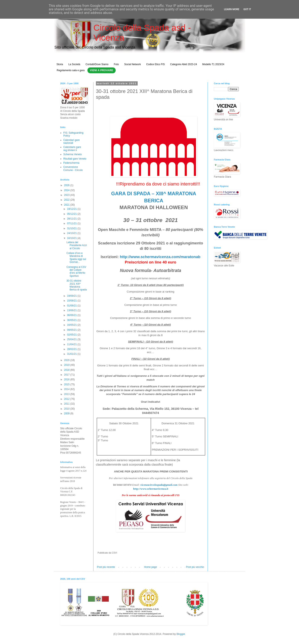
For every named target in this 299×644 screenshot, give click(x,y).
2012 (67, 399)
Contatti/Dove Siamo (97, 64)
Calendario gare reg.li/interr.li (72, 149)
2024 (67, 190)
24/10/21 (72, 233)
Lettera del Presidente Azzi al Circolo (77, 245)
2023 (67, 195)
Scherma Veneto (73, 154)
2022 (67, 200)
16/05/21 (72, 325)
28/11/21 (72, 219)
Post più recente (106, 567)
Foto (116, 64)
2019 (67, 365)
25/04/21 (72, 339)
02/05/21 (72, 335)
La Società (74, 64)
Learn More (232, 9)
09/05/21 (72, 330)
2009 (67, 413)
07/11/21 (72, 223)
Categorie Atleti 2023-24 (184, 64)
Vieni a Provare (102, 70)
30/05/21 (72, 320)
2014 (67, 389)
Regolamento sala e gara (71, 70)
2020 (67, 360)
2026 (67, 185)
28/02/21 (72, 349)
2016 (67, 379)
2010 (67, 409)
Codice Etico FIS (155, 64)
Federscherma (71, 163)
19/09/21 (72, 296)
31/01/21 (72, 354)
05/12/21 (72, 214)
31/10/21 (72, 228)
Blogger (181, 634)
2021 (67, 205)
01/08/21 (72, 306)
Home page (151, 567)
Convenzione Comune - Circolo (73, 168)
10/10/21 (72, 238)
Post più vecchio (195, 567)
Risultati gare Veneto (75, 159)
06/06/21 (72, 315)
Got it (247, 9)
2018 (67, 370)
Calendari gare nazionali (72, 141)
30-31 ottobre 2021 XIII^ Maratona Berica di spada (77, 285)
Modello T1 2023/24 (213, 64)
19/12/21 (72, 209)
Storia (60, 64)
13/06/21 (72, 310)
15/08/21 (72, 301)
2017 (67, 375)
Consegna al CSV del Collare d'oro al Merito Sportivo (76, 271)
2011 (67, 404)
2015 (67, 384)
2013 (67, 394)
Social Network (132, 64)
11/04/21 (72, 344)
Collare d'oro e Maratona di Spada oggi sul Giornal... (76, 258)
